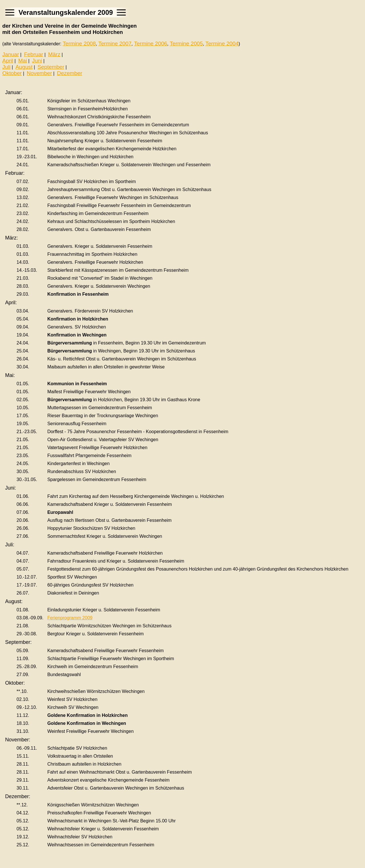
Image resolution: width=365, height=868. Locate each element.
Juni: (11, 488)
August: (14, 601)
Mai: (10, 375)
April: (11, 303)
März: (12, 238)
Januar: (14, 92)
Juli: (10, 545)
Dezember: (18, 796)
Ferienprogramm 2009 (70, 618)
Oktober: (15, 683)
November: (18, 740)
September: (18, 642)
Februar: (15, 173)
